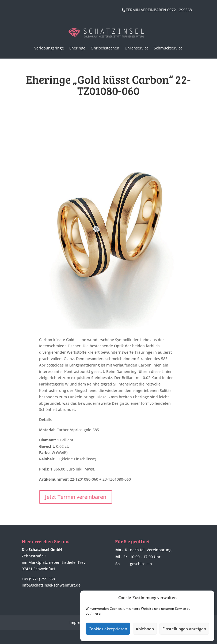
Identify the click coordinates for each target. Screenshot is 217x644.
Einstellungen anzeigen (184, 629)
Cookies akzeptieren (108, 629)
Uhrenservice (137, 48)
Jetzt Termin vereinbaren (76, 497)
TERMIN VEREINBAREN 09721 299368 (159, 10)
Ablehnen (145, 629)
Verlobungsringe (49, 48)
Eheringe (77, 48)
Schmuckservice (168, 48)
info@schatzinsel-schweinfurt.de (51, 585)
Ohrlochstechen (105, 48)
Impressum (80, 622)
